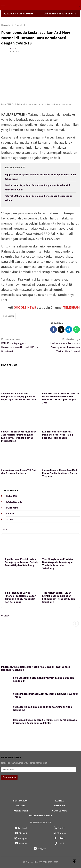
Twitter (59, 828)
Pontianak (12, 508)
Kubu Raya (12, 496)
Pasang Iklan (21, 811)
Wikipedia (60, 806)
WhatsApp (59, 833)
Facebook (21, 828)
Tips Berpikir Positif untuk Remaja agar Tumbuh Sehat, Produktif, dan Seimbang (21, 562)
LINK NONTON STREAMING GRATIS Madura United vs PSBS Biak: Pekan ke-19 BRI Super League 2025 (61, 398)
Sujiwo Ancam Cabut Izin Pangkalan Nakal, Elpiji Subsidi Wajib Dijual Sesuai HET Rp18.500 (19, 396)
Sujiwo (10, 519)
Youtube (21, 843)
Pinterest (21, 833)
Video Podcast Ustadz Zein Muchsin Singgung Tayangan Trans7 (46, 695)
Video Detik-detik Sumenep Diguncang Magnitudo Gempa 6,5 (43, 708)
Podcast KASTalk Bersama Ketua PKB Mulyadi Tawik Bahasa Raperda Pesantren (36, 668)
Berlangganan (9, 777)
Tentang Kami (21, 801)
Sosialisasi (8, 316)
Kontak (60, 801)
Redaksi (21, 806)
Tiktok (59, 843)
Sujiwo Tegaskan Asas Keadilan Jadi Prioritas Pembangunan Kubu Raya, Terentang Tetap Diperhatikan (19, 436)
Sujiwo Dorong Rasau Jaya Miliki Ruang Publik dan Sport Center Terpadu (60, 473)
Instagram (21, 838)
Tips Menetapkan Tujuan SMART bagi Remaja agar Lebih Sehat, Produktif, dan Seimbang (59, 597)
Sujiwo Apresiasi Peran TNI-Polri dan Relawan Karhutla (19, 472)
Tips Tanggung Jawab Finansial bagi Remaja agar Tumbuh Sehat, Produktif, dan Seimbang (20, 597)
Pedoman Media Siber (40, 816)
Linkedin (59, 838)
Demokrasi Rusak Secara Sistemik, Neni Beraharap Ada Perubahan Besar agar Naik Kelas (45, 722)
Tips (4, 529)
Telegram (40, 849)
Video (5, 615)
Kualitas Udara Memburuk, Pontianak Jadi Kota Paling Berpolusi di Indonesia (58, 435)
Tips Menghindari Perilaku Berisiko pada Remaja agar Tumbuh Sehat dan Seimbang (58, 564)
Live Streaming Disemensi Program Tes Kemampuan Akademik (43, 679)
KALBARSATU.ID (14, 502)
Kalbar (10, 514)
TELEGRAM (71, 307)
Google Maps (60, 811)
